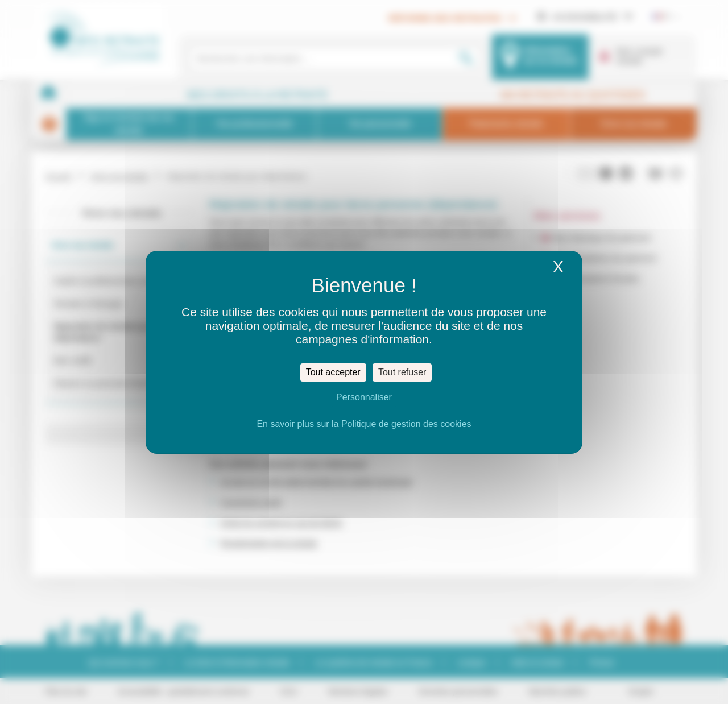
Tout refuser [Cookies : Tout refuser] (402, 372)
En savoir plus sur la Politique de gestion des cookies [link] (364, 424)
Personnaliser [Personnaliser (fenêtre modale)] (364, 397)
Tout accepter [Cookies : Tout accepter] (333, 372)
